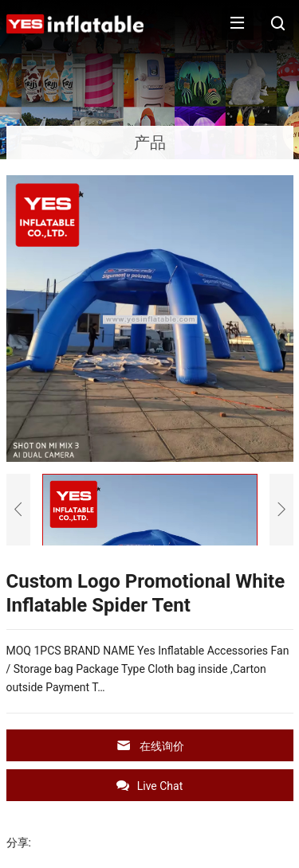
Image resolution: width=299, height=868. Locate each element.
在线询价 (150, 746)
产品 (150, 143)
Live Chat (150, 786)
